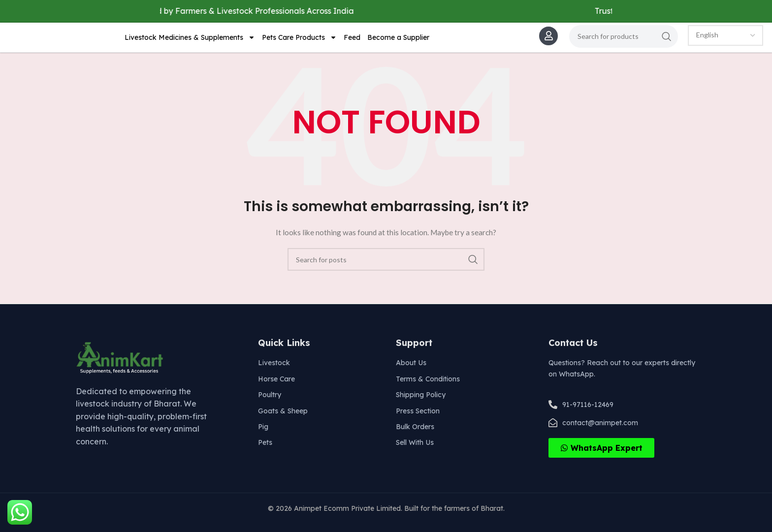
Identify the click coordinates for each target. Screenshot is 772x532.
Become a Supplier (398, 43)
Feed (352, 43)
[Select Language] (725, 41)
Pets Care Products (299, 43)
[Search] (624, 42)
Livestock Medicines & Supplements (190, 43)
